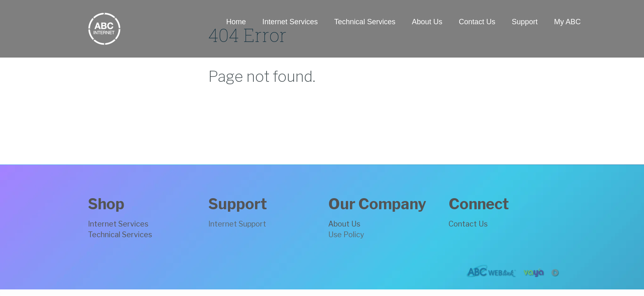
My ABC (567, 22)
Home (236, 22)
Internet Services (290, 22)
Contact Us (477, 22)
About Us (427, 22)
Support (525, 22)
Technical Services (365, 22)
